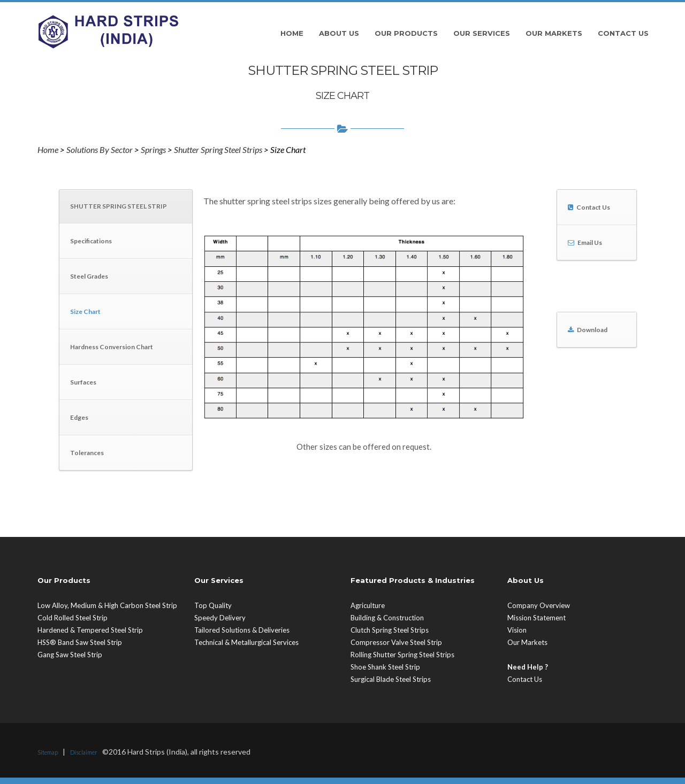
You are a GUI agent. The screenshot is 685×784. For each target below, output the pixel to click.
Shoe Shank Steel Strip (385, 667)
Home (292, 33)
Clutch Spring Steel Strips (390, 630)
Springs (153, 149)
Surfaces (83, 382)
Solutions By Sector (100, 149)
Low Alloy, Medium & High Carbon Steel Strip (107, 605)
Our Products (406, 33)
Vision (517, 630)
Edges (79, 417)
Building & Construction (387, 618)
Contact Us (623, 33)
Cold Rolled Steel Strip (73, 618)
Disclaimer (84, 752)
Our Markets (554, 33)
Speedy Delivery (220, 618)
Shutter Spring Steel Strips (218, 149)
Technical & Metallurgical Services (246, 642)
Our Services (482, 33)
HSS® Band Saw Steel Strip (80, 642)
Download (592, 330)
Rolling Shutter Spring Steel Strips (402, 655)
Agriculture (368, 605)
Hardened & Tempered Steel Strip (90, 630)
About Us (339, 33)
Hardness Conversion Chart (112, 347)
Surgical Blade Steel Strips (391, 679)
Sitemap (48, 752)
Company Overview (539, 605)
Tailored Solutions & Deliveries (242, 630)
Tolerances (87, 453)
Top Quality (213, 605)
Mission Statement (536, 618)
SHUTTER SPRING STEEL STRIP (119, 206)
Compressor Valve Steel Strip (396, 642)
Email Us (590, 243)
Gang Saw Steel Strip (70, 655)
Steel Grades (89, 276)
